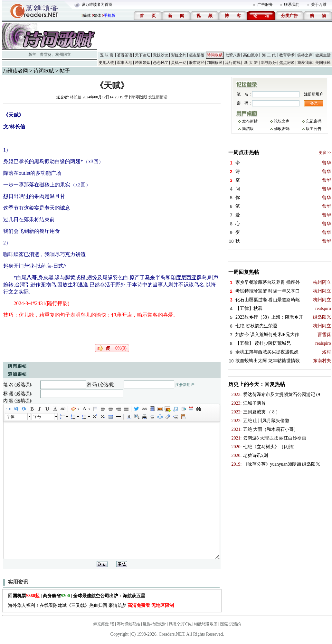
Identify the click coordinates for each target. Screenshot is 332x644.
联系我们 (292, 5)
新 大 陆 (251, 63)
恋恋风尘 (161, 63)
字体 (11, 417)
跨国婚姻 (143, 63)
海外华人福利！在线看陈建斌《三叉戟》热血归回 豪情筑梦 (91, 605)
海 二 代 (269, 55)
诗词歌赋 (215, 55)
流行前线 (233, 63)
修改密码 (282, 129)
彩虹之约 (179, 55)
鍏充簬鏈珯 (104, 624)
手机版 (109, 15)
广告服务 (265, 5)
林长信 (76, 97)
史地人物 (107, 63)
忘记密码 (314, 121)
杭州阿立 (63, 54)
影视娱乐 (269, 63)
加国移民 (215, 63)
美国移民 (323, 63)
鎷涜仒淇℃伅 (180, 624)
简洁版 (248, 129)
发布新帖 (250, 121)
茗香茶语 (125, 55)
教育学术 (287, 55)
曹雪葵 (46, 54)
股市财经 (197, 63)
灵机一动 (179, 63)
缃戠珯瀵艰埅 (206, 624)
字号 (37, 417)
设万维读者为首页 (97, 5)
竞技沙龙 (161, 55)
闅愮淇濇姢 (231, 624)
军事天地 (125, 63)
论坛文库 (282, 121)
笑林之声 (305, 55)
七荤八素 (233, 55)
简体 (87, 15)
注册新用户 (185, 385)
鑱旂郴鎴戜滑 (154, 624)
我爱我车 (305, 63)
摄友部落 (197, 55)
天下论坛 (143, 55)
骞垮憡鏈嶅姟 (128, 624)
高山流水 (251, 55)
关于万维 (319, 5)
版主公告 (314, 129)
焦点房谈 (287, 63)
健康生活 (323, 55)
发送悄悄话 (158, 97)
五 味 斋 (107, 55)
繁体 (97, 15)
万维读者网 (15, 71)
